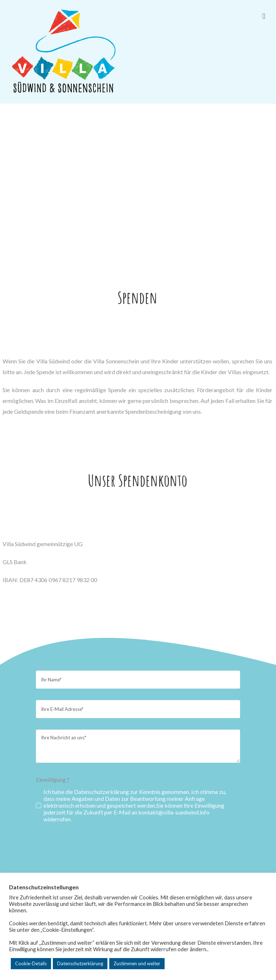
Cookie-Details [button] (31, 963)
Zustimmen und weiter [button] (137, 963)
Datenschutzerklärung (80, 963)
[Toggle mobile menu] (264, 16)
